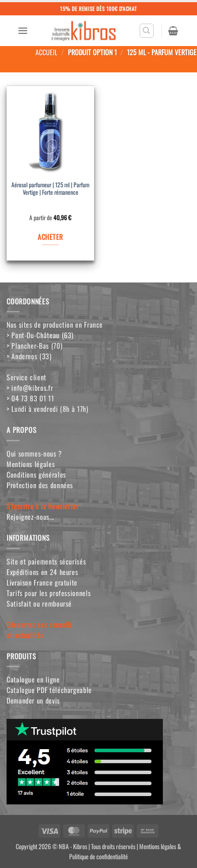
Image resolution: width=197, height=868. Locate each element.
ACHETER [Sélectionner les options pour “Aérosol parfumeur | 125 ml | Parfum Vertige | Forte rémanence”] (50, 237)
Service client (26, 377)
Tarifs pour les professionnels (49, 593)
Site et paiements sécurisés (46, 561)
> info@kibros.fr (30, 388)
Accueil (46, 52)
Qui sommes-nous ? (34, 454)
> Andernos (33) (29, 356)
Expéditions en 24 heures (42, 572)
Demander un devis (33, 700)
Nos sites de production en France (55, 325)
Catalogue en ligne (33, 679)
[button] (23, 30)
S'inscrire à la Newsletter (43, 506)
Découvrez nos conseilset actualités (39, 630)
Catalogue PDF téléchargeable (49, 690)
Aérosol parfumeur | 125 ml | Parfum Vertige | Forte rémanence (50, 189)
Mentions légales (31, 464)
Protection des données (40, 485)
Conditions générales (36, 475)
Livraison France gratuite (42, 582)
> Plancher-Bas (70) (34, 346)
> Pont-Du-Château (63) (40, 335)
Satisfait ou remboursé (39, 604)
